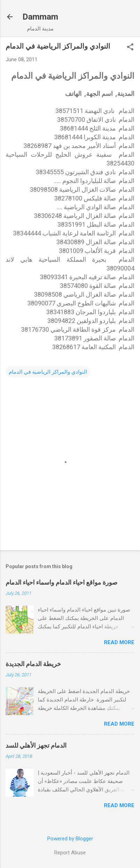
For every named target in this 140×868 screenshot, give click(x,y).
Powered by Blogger (70, 839)
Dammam (40, 17)
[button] (130, 48)
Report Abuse (70, 853)
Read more (119, 642)
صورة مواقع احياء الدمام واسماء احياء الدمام (61, 582)
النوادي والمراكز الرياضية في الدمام (48, 372)
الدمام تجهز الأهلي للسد (36, 745)
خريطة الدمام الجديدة (33, 664)
